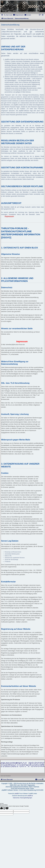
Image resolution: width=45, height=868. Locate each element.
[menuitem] (18, 15)
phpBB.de (30, 796)
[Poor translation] (6, 808)
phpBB (16, 794)
